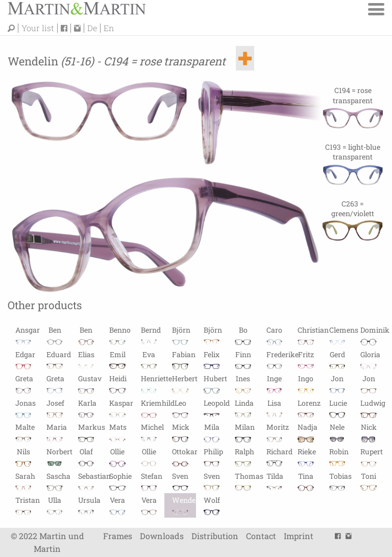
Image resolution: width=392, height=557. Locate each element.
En (109, 28)
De (92, 28)
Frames (118, 536)
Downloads (162, 536)
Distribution (215, 536)
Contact (261, 536)
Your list (38, 28)
